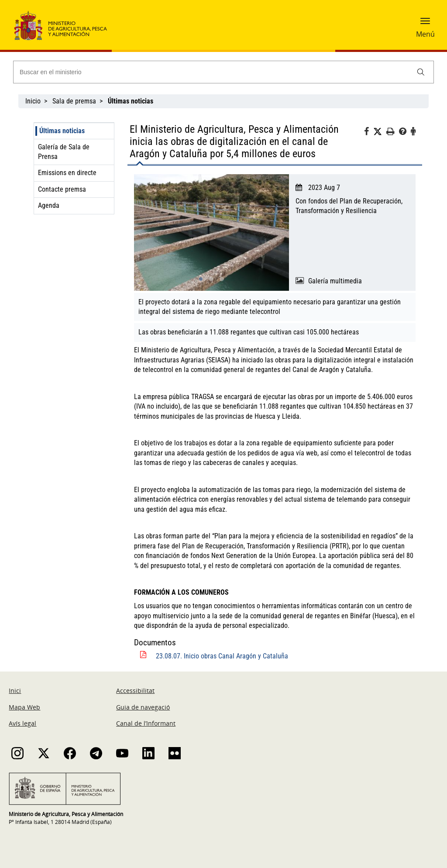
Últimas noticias (62, 131)
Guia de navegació (143, 707)
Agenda (49, 205)
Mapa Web (24, 707)
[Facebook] (369, 133)
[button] (425, 24)
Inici (15, 691)
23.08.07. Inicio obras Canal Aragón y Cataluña (222, 656)
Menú (425, 34)
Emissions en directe (67, 173)
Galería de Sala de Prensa (64, 152)
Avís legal (22, 723)
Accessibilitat (135, 691)
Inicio (33, 101)
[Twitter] (380, 132)
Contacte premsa (62, 189)
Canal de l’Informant (146, 723)
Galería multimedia (335, 281)
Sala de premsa (74, 101)
